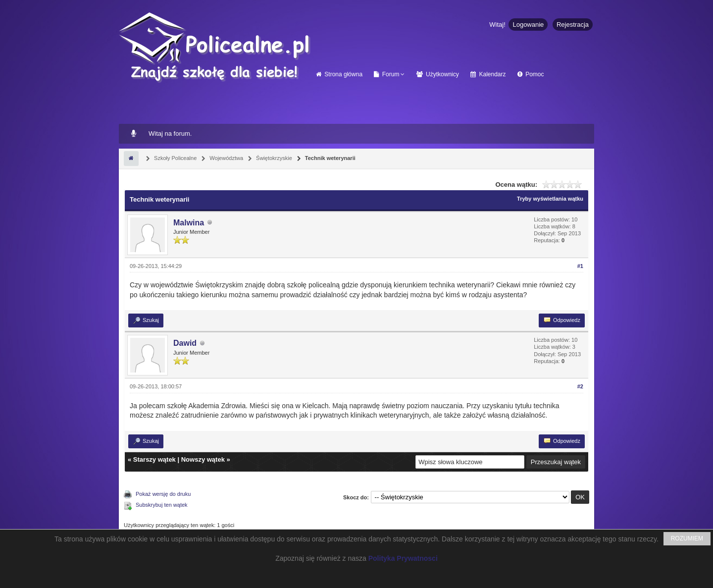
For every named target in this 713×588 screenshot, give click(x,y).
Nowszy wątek (203, 459)
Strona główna (339, 74)
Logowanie (528, 25)
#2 (580, 386)
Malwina (189, 223)
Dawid (185, 343)
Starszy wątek (154, 459)
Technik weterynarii (330, 158)
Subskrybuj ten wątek (162, 505)
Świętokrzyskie (273, 158)
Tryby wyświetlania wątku (550, 199)
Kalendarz (488, 74)
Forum (386, 74)
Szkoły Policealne (175, 158)
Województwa (226, 158)
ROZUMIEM (687, 538)
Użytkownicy (438, 74)
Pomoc (531, 74)
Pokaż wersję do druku (163, 494)
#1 (580, 266)
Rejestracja (573, 25)
